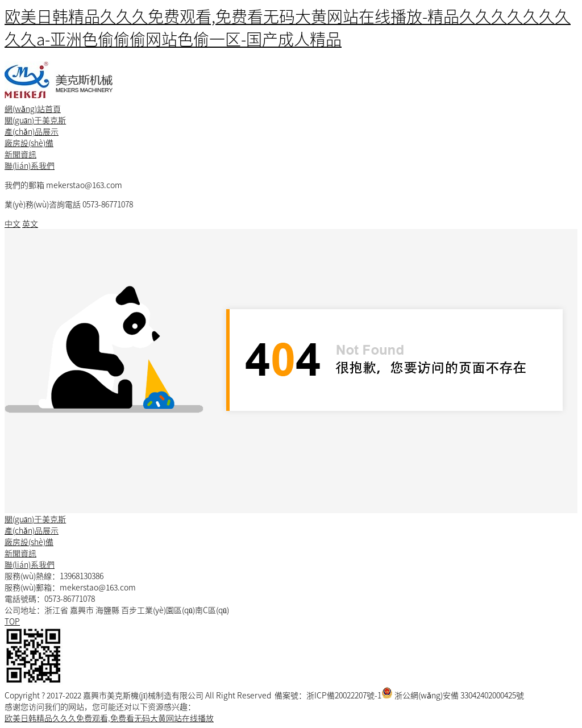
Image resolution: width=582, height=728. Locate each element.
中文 (13, 223)
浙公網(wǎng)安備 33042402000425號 (459, 695)
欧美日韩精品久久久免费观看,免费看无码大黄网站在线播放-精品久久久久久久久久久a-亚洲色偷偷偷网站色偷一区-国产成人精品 (288, 27)
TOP (12, 621)
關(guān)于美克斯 (35, 120)
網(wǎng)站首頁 (33, 109)
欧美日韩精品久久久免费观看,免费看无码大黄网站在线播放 (109, 718)
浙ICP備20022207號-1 (344, 695)
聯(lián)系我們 (30, 165)
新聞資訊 (20, 154)
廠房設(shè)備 (29, 143)
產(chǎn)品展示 (32, 131)
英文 (30, 223)
